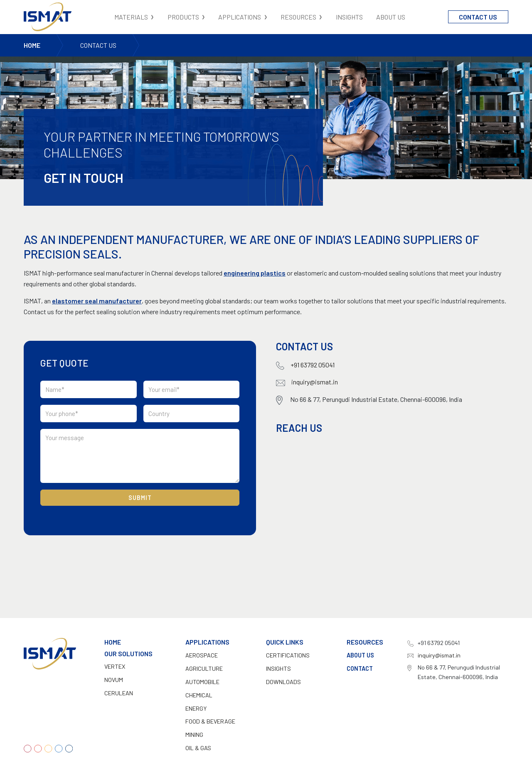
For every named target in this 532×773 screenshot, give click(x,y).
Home (32, 45)
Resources (298, 17)
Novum (114, 680)
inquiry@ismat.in (307, 382)
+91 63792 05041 (305, 365)
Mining (194, 735)
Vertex (115, 666)
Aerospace (202, 655)
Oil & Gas (198, 748)
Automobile (202, 682)
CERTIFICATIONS (288, 655)
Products (183, 17)
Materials (131, 17)
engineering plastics (255, 273)
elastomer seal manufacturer (97, 301)
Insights (349, 17)
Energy (196, 708)
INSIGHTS (278, 668)
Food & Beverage (210, 721)
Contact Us (478, 17)
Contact (360, 668)
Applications (240, 17)
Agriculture (204, 668)
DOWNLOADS (283, 682)
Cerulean (119, 693)
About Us (391, 17)
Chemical (199, 695)
